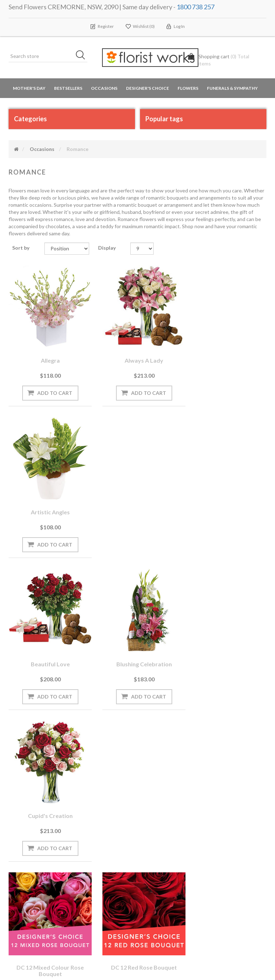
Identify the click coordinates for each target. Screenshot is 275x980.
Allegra (48, 356)
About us (90, 881)
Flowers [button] (188, 89)
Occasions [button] (104, 89)
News (85, 824)
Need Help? (92, 853)
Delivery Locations (32, 867)
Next (163, 722)
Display (107, 248)
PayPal (86, 867)
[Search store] (48, 57)
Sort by (21, 248)
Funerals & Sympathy (232, 89)
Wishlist (21, 853)
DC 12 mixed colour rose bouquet (48, 654)
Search (221, 824)
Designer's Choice (148, 89)
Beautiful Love (48, 503)
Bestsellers (68, 89)
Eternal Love (227, 651)
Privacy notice (162, 839)
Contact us (92, 910)
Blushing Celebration (138, 503)
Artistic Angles (227, 356)
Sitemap (88, 896)
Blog (84, 839)
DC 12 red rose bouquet (137, 651)
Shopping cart (28, 839)
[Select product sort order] (67, 249)
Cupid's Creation (227, 503)
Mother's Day (29, 89)
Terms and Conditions (171, 824)
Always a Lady (137, 356)
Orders (20, 824)
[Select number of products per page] (142, 249)
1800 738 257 (196, 7)
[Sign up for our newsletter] (85, 773)
